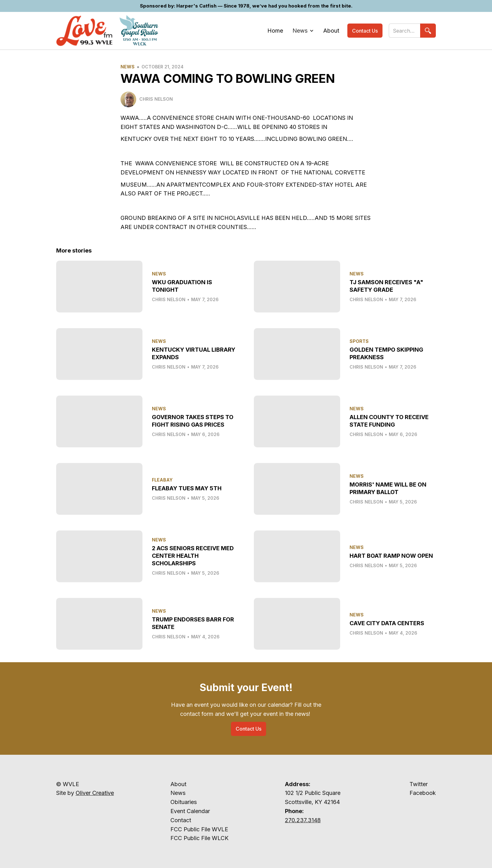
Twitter (419, 784)
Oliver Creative (95, 793)
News (128, 67)
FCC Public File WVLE (199, 829)
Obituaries (184, 802)
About (178, 784)
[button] (303, 31)
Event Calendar (190, 811)
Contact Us (365, 31)
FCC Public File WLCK (199, 838)
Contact (181, 820)
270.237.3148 (303, 820)
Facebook (423, 793)
